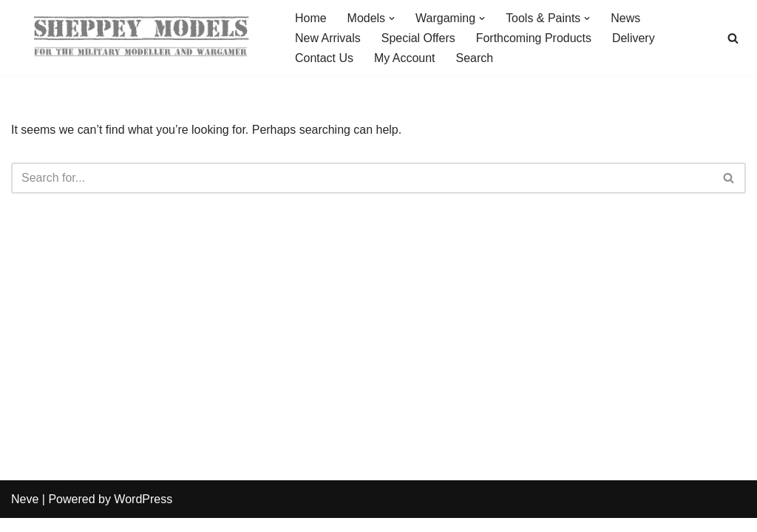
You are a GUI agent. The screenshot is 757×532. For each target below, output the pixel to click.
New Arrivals (328, 38)
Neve (25, 513)
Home (311, 18)
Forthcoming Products (534, 38)
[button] (392, 18)
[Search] (733, 38)
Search (475, 58)
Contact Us (324, 58)
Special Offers (418, 38)
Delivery (634, 38)
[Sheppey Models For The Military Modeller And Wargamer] (140, 38)
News (626, 18)
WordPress (143, 513)
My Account (405, 58)
